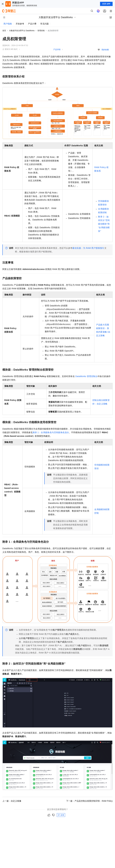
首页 (4, 31)
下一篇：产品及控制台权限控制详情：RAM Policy (89, 801)
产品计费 (32, 24)
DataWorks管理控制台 (86, 376)
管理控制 (41, 31)
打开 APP (106, 4)
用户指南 (8, 24)
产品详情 (57, 50)
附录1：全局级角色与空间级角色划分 (51, 432)
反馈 (61, 815)
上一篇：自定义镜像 (12, 801)
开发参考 (20, 24)
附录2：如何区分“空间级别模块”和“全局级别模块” (104, 224)
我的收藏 (105, 50)
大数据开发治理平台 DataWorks (22, 31)
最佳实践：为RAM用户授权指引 (88, 248)
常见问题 (44, 24)
